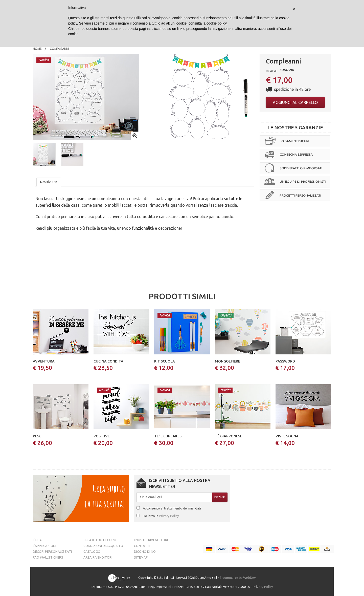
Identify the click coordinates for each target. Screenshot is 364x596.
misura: (271, 71)
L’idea (37, 540)
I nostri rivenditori (151, 540)
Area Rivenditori (98, 557)
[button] (44, 155)
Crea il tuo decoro (100, 540)
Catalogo (92, 551)
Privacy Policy (169, 516)
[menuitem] (37, 49)
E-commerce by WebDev (238, 578)
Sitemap (141, 557)
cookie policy (217, 23)
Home (37, 49)
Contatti (142, 546)
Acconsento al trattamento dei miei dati (172, 508)
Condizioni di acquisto (103, 546)
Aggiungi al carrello (295, 102)
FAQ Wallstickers (48, 557)
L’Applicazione (45, 546)
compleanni (60, 49)
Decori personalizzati (52, 551)
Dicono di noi (145, 551)
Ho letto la (161, 516)
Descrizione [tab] (49, 182)
